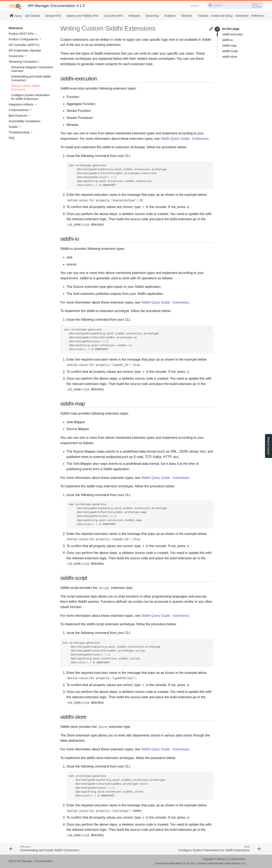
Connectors (16, 56)
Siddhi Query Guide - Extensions (185, 139)
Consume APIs (113, 16)
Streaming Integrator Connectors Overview (32, 69)
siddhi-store (230, 57)
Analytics (170, 16)
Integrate (134, 16)
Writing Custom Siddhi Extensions (25, 88)
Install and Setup (222, 16)
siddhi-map (229, 45)
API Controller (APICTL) (24, 45)
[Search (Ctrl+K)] (235, 5)
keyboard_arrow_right (217, 29)
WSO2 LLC (224, 859)
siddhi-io (228, 40)
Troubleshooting (19, 132)
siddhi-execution (233, 34)
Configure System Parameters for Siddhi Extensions (31, 97)
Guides (14, 127)
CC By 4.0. (189, 863)
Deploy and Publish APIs (82, 16)
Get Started (32, 16)
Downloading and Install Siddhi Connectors (31, 78)
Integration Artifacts (21, 104)
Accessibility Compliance (25, 121)
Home (16, 16)
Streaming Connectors (23, 62)
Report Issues (268, 446)
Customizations (19, 110)
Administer (242, 16)
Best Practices (18, 116)
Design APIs (53, 16)
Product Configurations (24, 39)
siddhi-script (230, 51)
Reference (258, 16)
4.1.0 (194, 6)
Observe (187, 16)
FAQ (12, 138)
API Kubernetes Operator (25, 50)
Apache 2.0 (238, 863)
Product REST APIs (22, 34)
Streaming (152, 16)
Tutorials (203, 16)
